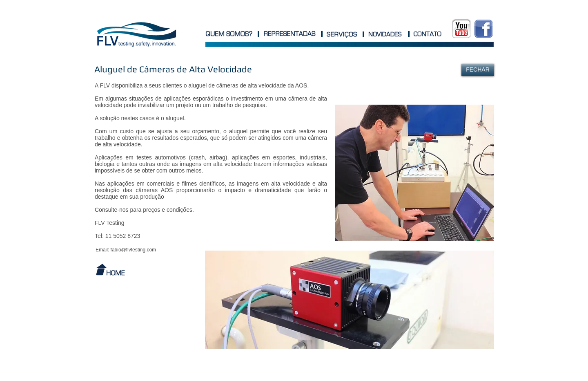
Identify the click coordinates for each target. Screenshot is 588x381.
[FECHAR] (478, 70)
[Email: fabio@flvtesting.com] (126, 250)
